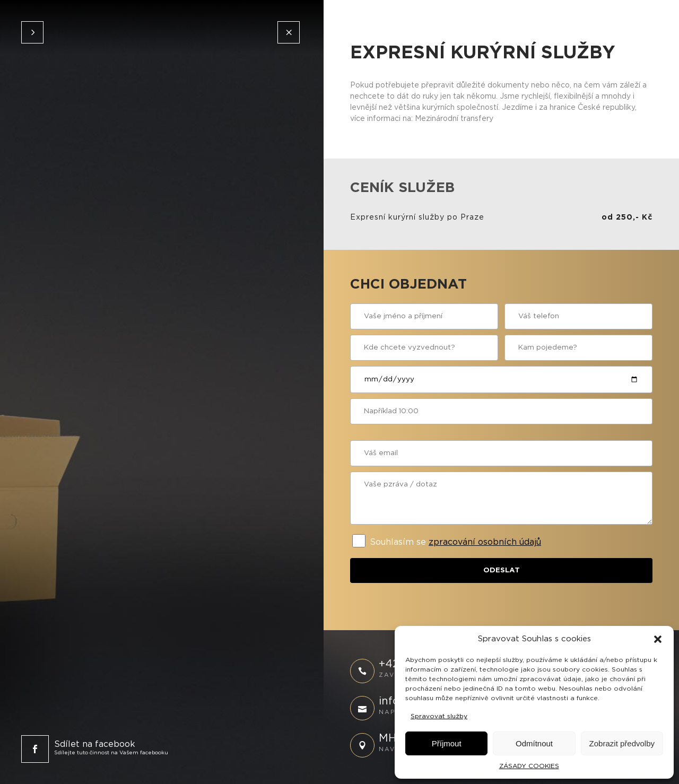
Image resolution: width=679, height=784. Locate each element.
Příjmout (447, 743)
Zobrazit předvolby (622, 743)
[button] (658, 639)
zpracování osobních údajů (485, 542)
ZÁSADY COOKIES (529, 766)
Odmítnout (534, 743)
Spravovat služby (439, 716)
